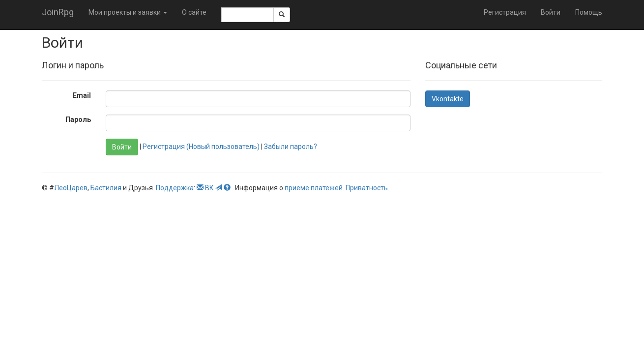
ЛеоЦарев (71, 188)
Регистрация (505, 12)
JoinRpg (58, 12)
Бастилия (106, 188)
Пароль (78, 119)
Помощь (589, 12)
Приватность (367, 188)
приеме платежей (314, 188)
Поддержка (175, 188)
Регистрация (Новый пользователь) (201, 147)
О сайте (194, 12)
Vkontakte (448, 99)
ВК (209, 188)
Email (82, 95)
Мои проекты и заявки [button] (128, 12)
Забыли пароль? (291, 147)
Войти (551, 12)
